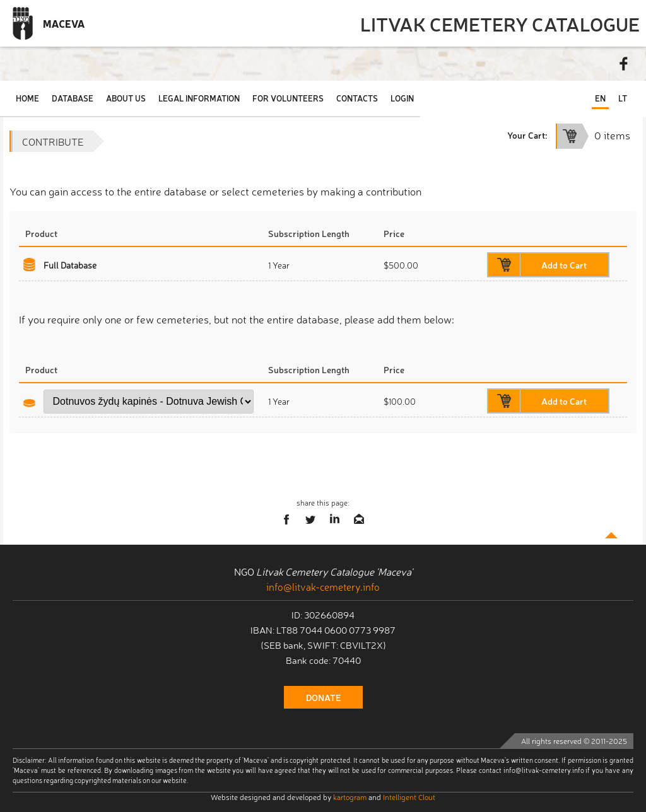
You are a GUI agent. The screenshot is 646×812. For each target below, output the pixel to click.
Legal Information (199, 98)
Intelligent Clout (409, 797)
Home (27, 98)
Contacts (357, 98)
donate (323, 697)
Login (402, 98)
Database (73, 98)
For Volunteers (288, 98)
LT (623, 98)
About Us (126, 98)
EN (600, 98)
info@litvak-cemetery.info (323, 586)
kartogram (350, 797)
